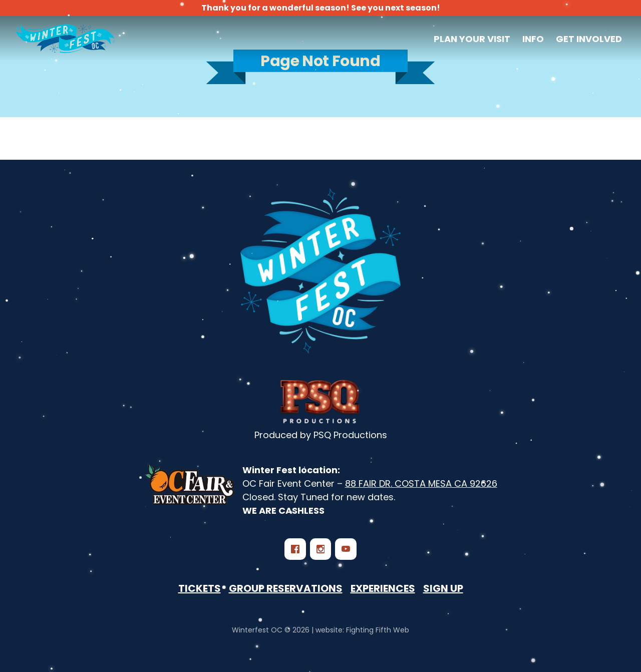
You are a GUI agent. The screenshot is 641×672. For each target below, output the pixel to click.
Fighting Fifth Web (378, 630)
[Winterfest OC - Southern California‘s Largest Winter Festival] (320, 271)
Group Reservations (286, 588)
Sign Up (443, 588)
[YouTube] (346, 549)
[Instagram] (320, 549)
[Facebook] (295, 549)
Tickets (200, 588)
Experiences (383, 588)
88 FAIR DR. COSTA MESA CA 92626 (421, 483)
